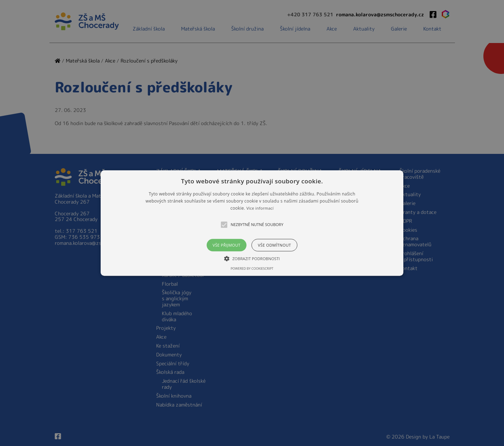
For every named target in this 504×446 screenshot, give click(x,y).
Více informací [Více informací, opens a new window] (260, 208)
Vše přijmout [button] (227, 245)
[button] (252, 223)
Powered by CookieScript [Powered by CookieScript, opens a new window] (252, 268)
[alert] (252, 223)
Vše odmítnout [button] (274, 245)
